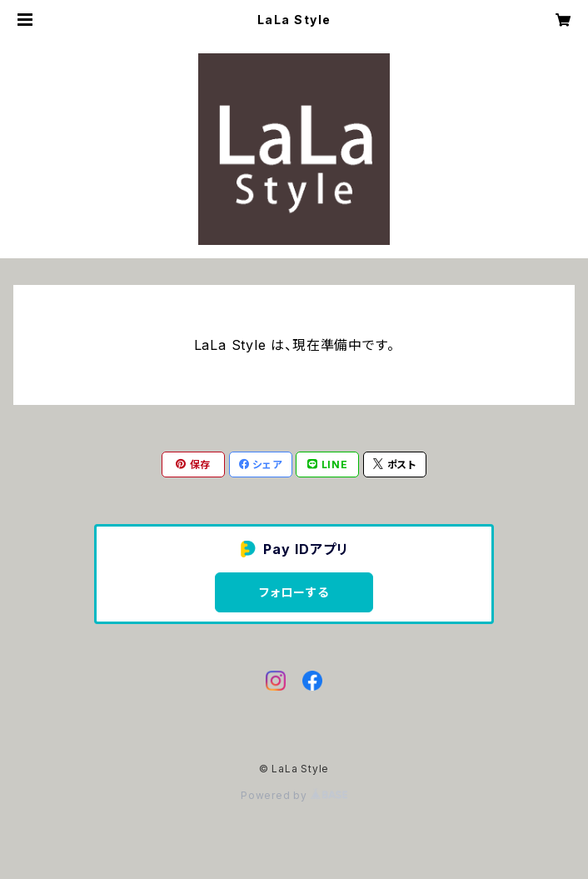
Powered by (294, 795)
